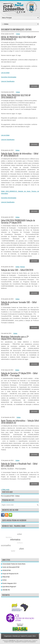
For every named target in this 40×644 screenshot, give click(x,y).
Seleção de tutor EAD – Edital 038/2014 (17, 270)
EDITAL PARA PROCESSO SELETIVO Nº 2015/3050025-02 (16, 96)
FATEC (5, 580)
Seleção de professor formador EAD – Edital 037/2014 (19, 303)
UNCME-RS (6, 590)
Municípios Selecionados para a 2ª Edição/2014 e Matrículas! (15, 338)
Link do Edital (5, 73)
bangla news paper (9, 642)
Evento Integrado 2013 (9, 583)
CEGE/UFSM (6, 570)
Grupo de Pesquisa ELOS (10, 574)
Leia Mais (34, 86)
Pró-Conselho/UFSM (7, 496)
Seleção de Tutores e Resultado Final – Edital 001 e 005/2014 (19, 465)
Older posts (5, 489)
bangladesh (33, 642)
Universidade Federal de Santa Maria (14, 564)
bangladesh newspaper (21, 642)
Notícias (22, 267)
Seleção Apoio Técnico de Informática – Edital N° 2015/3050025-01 (20, 155)
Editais (18, 34)
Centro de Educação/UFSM (11, 567)
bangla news (28, 641)
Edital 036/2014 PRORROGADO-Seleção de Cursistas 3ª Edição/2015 (18, 221)
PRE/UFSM (6, 577)
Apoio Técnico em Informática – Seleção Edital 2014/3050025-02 (20, 422)
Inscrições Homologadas (9, 77)
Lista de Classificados (8, 81)
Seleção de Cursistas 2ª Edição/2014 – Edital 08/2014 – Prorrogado (19, 374)
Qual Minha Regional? (9, 587)
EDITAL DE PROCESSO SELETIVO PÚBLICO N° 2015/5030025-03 (19, 38)
